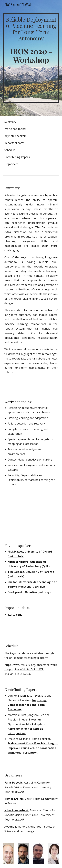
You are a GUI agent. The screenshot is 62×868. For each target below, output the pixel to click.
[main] (31, 58)
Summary (10, 122)
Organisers (11, 164)
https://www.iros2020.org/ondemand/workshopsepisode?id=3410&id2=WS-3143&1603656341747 (31, 669)
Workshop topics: (15, 129)
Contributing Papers (17, 157)
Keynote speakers (15, 136)
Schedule (10, 150)
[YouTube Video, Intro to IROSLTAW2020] (31, 515)
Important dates (14, 143)
